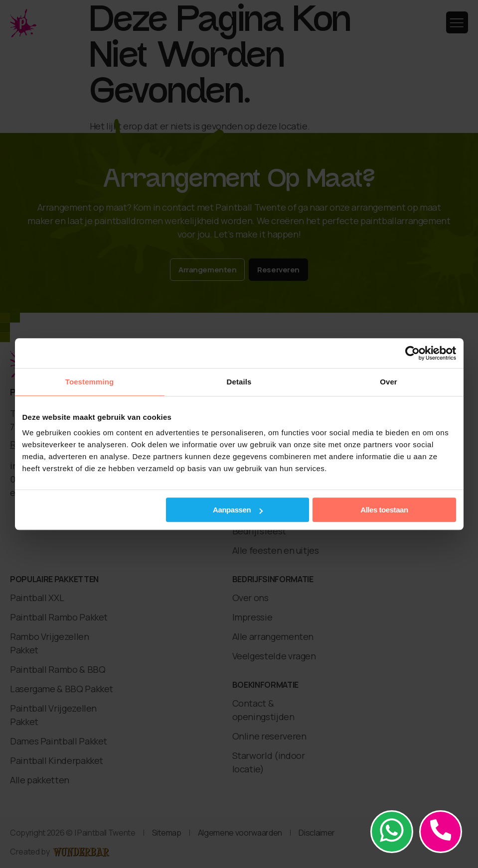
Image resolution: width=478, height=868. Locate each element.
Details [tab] (239, 382)
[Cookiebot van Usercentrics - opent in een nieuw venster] (412, 353)
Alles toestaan (384, 510)
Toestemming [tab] (90, 382)
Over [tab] (389, 382)
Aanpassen (238, 510)
